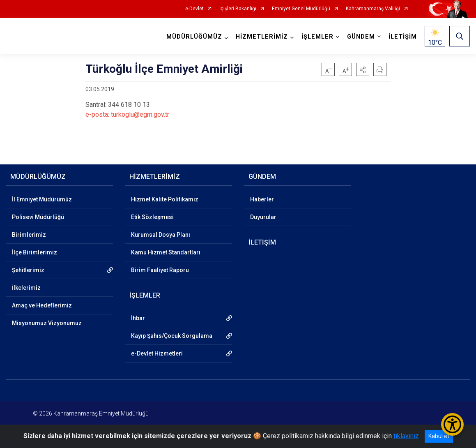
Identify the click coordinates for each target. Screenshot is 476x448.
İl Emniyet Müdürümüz (42, 199)
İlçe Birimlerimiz (34, 252)
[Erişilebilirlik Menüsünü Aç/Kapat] (452, 424)
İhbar (138, 318)
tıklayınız (406, 436)
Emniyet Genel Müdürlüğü (301, 9)
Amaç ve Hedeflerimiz (42, 305)
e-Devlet (194, 9)
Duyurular (263, 217)
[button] (363, 69)
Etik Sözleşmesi (152, 217)
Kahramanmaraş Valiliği (373, 9)
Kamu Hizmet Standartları (166, 252)
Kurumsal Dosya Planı (161, 235)
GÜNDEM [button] (361, 37)
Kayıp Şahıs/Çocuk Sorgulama (172, 336)
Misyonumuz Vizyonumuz (47, 323)
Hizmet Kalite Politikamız (165, 199)
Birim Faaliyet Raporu (160, 270)
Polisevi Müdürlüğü (38, 217)
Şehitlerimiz (28, 270)
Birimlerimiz (29, 235)
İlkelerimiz (26, 288)
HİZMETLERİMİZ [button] (262, 37)
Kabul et (439, 436)
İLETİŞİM (403, 37)
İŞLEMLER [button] (317, 37)
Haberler (262, 199)
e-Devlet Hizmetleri (157, 353)
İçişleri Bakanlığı (238, 9)
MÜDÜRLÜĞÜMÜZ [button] (194, 37)
